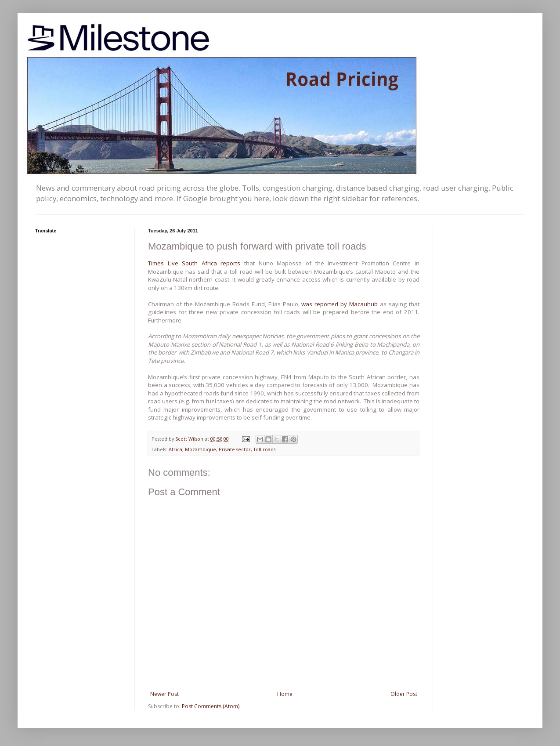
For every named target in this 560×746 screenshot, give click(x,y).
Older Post (404, 694)
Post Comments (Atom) (211, 706)
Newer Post (164, 694)
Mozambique (201, 449)
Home (285, 694)
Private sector (235, 449)
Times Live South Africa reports (194, 263)
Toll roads (264, 449)
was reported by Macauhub (340, 304)
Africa (175, 449)
